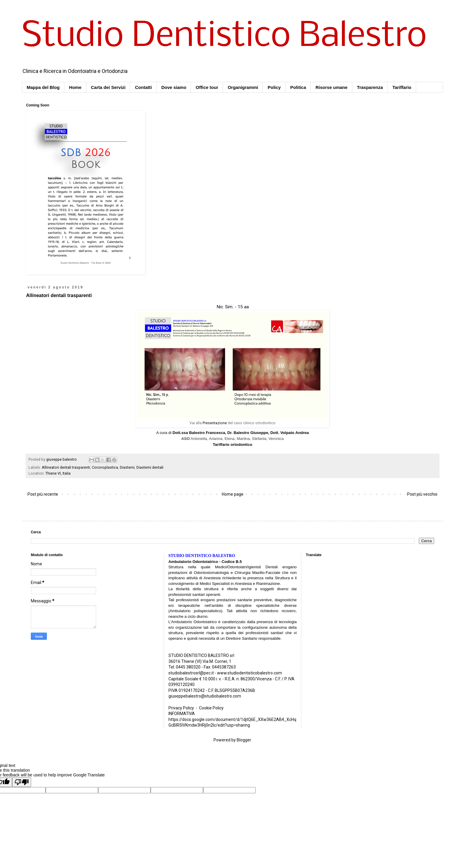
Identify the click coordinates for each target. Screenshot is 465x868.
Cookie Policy (211, 708)
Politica (298, 87)
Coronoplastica (105, 467)
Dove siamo (174, 87)
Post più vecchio (422, 494)
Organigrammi (243, 87)
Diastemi (127, 467)
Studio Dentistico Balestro (224, 37)
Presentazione (215, 423)
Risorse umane (332, 87)
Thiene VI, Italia (58, 473)
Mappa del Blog (43, 87)
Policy (274, 87)
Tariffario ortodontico (232, 445)
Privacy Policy (181, 708)
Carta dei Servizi (108, 87)
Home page (233, 494)
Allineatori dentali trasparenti (66, 467)
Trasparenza (370, 87)
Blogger (244, 740)
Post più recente (43, 494)
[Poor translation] (22, 782)
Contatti (143, 87)
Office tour (207, 87)
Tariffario (402, 87)
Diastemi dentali (150, 467)
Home (75, 87)
